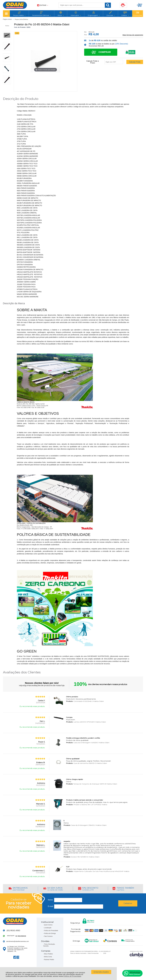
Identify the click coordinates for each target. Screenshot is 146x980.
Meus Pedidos (48, 954)
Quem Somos (48, 925)
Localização (48, 928)
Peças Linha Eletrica (21, 19)
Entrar (43, 5)
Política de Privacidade (72, 976)
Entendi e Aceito (101, 972)
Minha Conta (48, 957)
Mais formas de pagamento (133, 35)
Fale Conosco (48, 936)
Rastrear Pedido (49, 960)
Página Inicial (8, 19)
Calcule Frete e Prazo (93, 62)
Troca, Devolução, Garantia (49, 945)
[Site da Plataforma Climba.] (136, 954)
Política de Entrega (50, 933)
